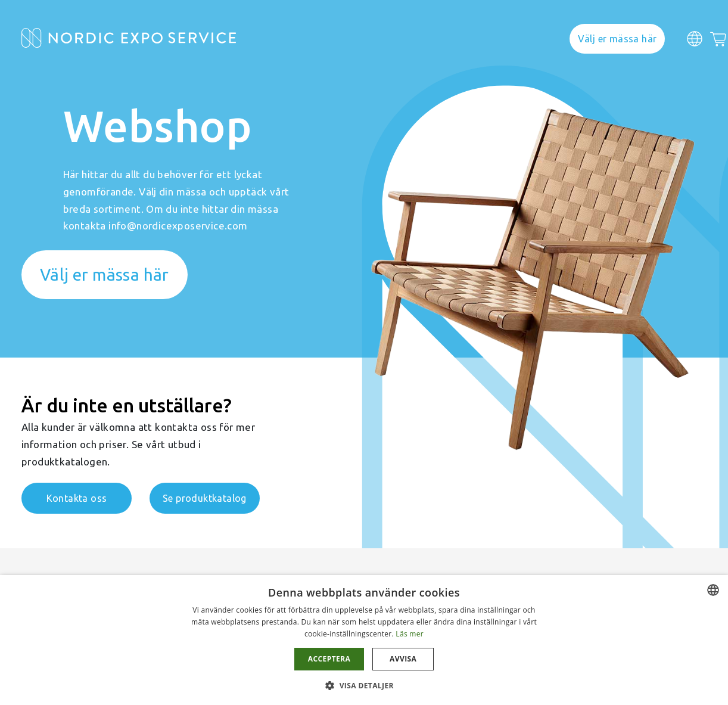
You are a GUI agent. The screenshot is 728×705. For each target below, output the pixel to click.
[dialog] (364, 640)
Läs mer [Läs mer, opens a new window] (410, 634)
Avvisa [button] (403, 659)
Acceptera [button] (329, 659)
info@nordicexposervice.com (178, 226)
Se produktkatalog (205, 498)
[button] (364, 685)
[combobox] (713, 590)
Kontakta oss (77, 498)
